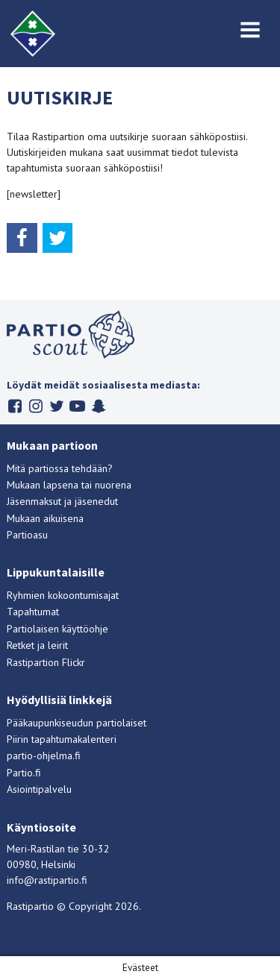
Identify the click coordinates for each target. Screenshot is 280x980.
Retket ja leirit (37, 645)
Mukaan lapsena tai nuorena (69, 485)
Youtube (77, 406)
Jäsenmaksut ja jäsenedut (62, 501)
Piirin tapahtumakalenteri (62, 739)
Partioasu (27, 535)
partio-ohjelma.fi (44, 756)
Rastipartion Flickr (46, 662)
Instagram (35, 406)
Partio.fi (24, 773)
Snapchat (98, 406)
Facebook (15, 406)
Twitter (56, 406)
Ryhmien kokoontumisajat (63, 595)
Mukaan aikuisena (45, 518)
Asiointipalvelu (39, 789)
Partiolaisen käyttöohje (57, 629)
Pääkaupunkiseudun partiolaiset (77, 723)
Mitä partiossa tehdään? (60, 468)
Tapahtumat (33, 612)
